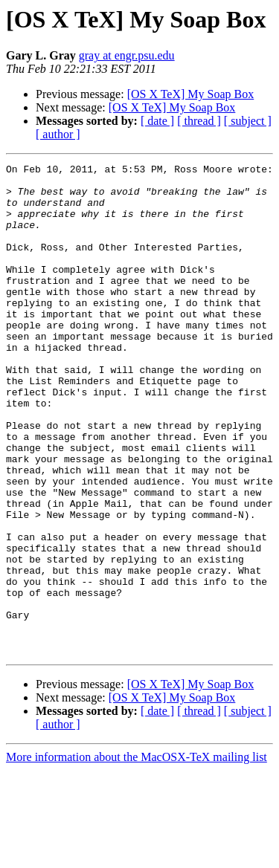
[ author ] (58, 134)
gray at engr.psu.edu (127, 55)
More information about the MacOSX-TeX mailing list (137, 855)
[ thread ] (199, 121)
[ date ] (157, 121)
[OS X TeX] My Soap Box (191, 94)
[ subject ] (248, 121)
